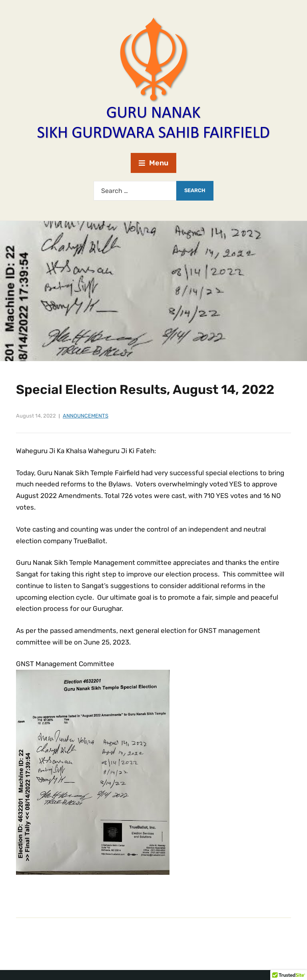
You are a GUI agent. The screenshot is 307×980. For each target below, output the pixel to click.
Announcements (86, 416)
